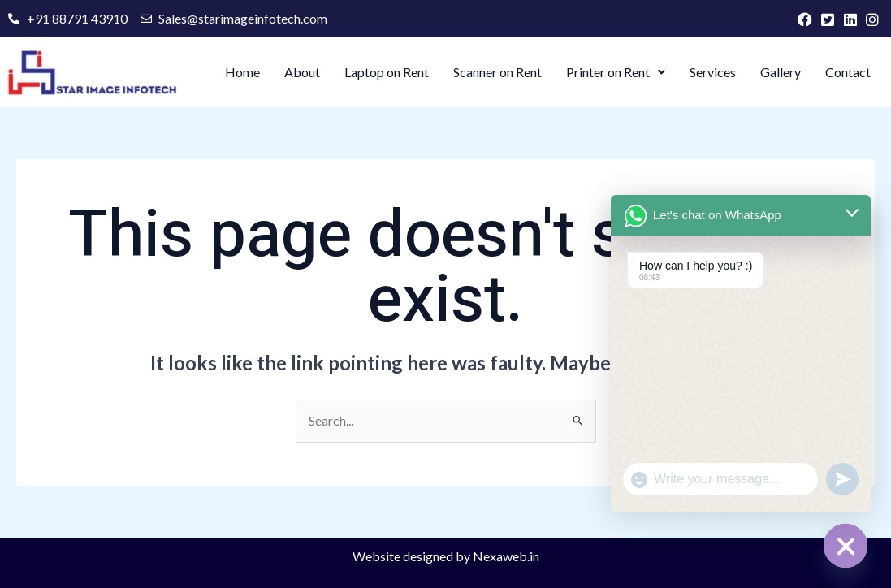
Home (242, 72)
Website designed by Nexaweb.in (446, 556)
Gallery (781, 72)
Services (713, 72)
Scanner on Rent (497, 72)
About (302, 72)
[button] (616, 72)
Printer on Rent (616, 72)
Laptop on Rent (387, 72)
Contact (848, 72)
